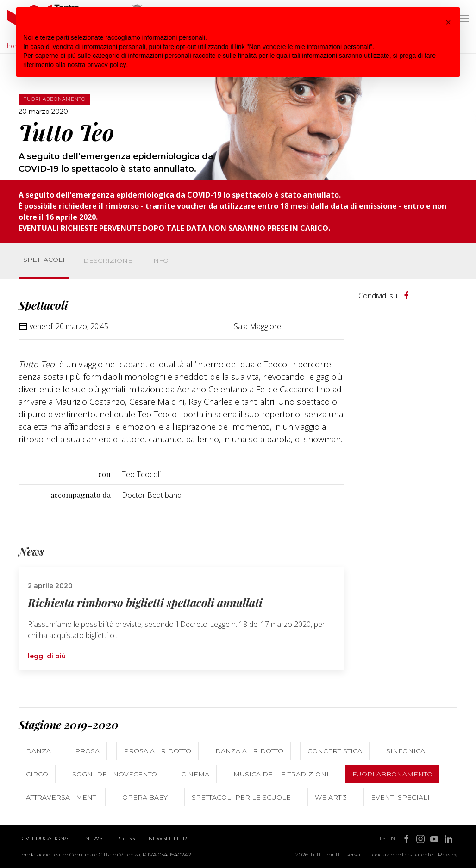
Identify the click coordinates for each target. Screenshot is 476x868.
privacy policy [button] (107, 65)
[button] (448, 22)
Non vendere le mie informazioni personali (309, 47)
